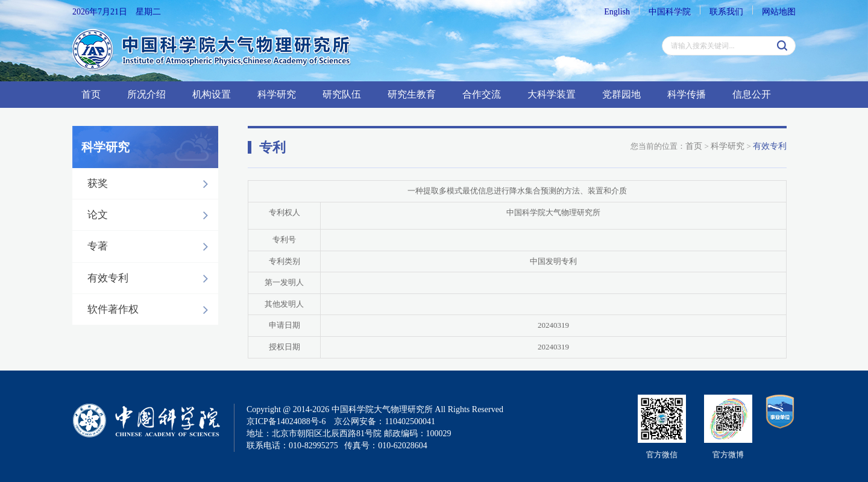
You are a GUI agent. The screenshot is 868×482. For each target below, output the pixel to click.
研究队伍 (342, 94)
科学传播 (687, 94)
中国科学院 (670, 12)
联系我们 (726, 12)
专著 (151, 246)
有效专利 (151, 278)
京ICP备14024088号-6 (286, 421)
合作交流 (482, 94)
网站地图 (779, 12)
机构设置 (212, 94)
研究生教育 (412, 94)
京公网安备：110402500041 (384, 421)
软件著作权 (151, 310)
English (617, 12)
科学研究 (277, 94)
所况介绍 (146, 94)
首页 (91, 94)
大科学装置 (552, 94)
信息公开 (752, 94)
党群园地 (621, 94)
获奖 (151, 184)
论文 (151, 215)
